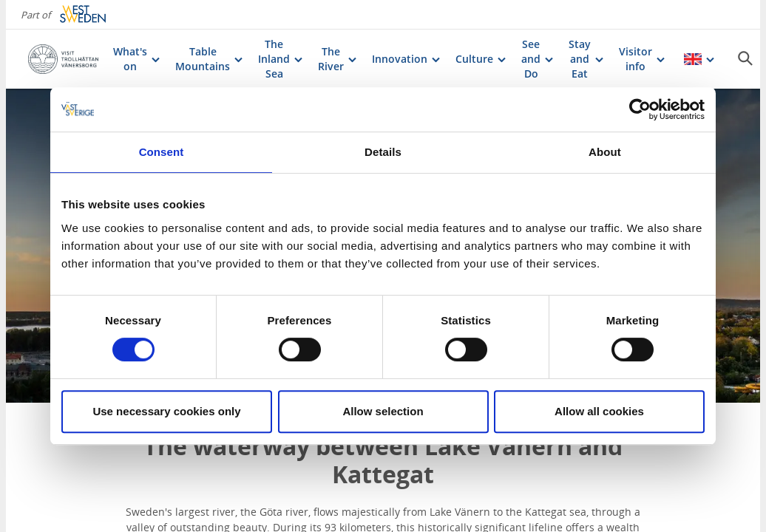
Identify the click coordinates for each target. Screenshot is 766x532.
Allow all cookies (599, 411)
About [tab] (605, 152)
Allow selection (383, 411)
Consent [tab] (162, 152)
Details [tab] (383, 152)
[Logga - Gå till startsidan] (63, 59)
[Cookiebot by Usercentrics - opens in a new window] (640, 109)
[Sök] (745, 58)
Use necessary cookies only (166, 411)
